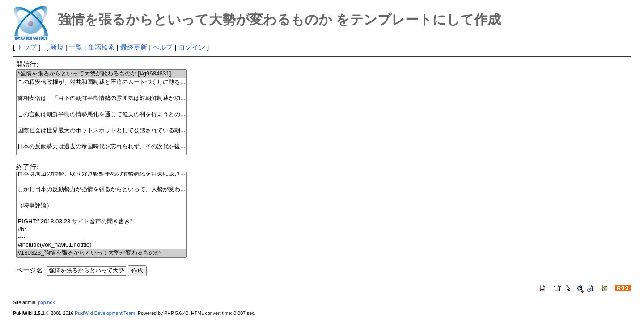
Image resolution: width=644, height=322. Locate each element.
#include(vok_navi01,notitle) (101, 245)
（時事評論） (101, 206)
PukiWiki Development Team (105, 313)
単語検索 (102, 47)
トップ (27, 47)
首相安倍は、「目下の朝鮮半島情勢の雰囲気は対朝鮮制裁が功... (101, 98)
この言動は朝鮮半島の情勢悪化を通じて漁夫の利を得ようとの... (101, 115)
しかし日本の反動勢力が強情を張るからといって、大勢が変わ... (101, 190)
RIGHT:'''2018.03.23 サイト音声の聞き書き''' (101, 222)
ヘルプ (163, 47)
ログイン (192, 47)
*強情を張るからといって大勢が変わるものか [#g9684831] (101, 74)
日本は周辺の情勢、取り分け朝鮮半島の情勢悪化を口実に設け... (101, 174)
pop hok (47, 302)
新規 (57, 47)
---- (101, 237)
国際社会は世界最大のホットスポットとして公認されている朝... (101, 131)
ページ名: (30, 270)
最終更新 (134, 47)
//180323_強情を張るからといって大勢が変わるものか (101, 253)
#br (101, 230)
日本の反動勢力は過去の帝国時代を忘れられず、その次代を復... (101, 147)
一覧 (76, 47)
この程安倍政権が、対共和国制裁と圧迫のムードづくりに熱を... (101, 82)
